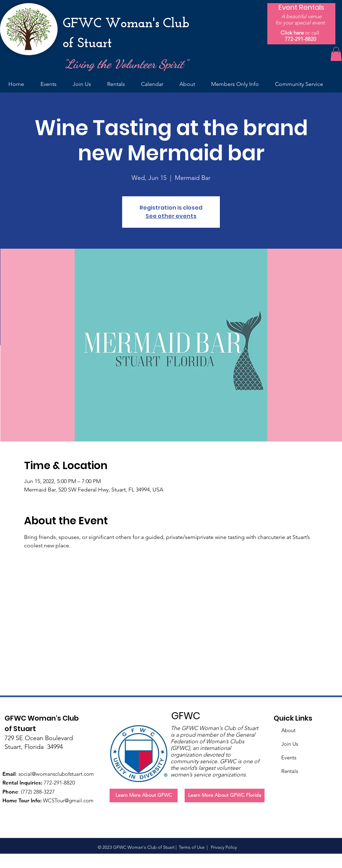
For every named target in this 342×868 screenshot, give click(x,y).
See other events (171, 216)
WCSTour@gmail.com (68, 800)
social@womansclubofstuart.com (56, 774)
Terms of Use (192, 847)
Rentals (290, 771)
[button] (336, 54)
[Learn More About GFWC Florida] (225, 796)
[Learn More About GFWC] (144, 796)
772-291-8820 (300, 39)
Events (289, 757)
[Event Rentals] (301, 7)
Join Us (290, 744)
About (288, 730)
